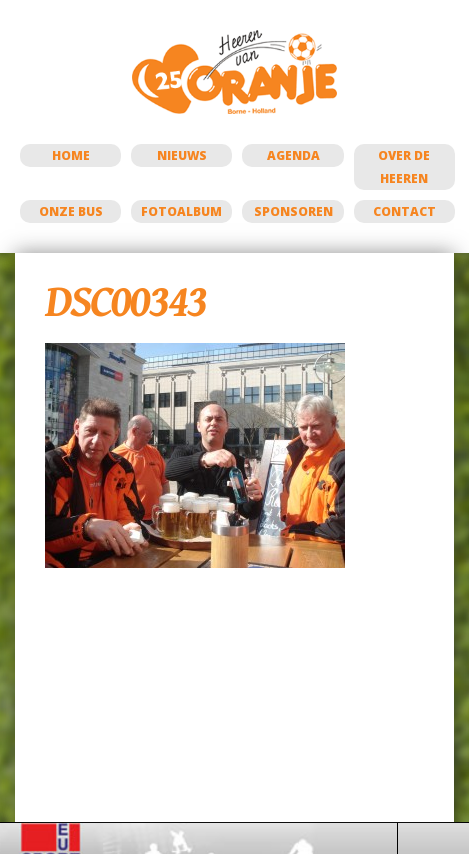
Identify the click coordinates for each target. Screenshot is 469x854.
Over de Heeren (404, 167)
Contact (404, 211)
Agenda (293, 155)
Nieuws (182, 155)
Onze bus (71, 211)
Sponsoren (293, 211)
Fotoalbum (181, 211)
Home (71, 155)
